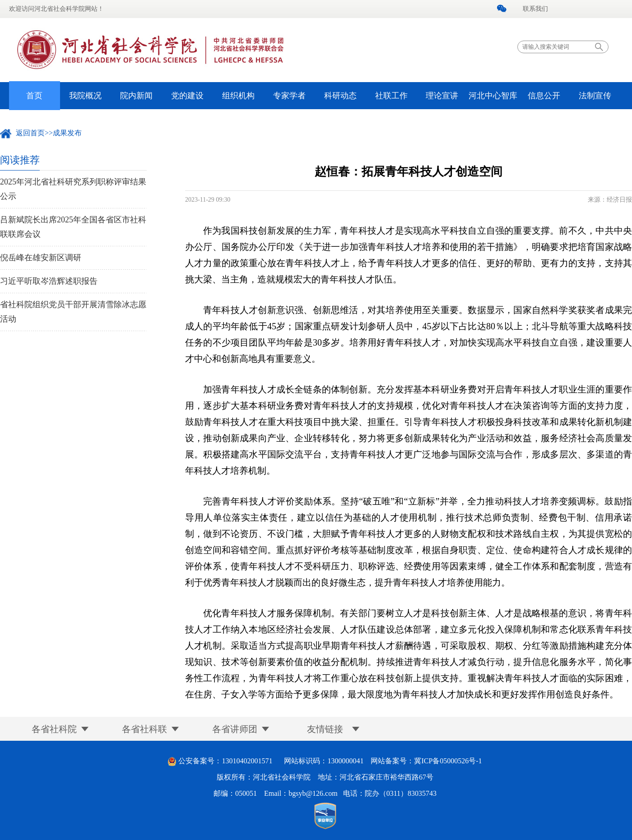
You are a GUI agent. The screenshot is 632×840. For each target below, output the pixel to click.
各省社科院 (54, 729)
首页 (34, 96)
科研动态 (340, 96)
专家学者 (289, 96)
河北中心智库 (493, 96)
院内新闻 (136, 96)
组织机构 (238, 96)
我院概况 (85, 96)
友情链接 (325, 729)
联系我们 (535, 9)
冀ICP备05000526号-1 (448, 761)
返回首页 (30, 133)
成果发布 (67, 133)
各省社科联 (144, 729)
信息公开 (544, 96)
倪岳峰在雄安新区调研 (41, 258)
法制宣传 (595, 96)
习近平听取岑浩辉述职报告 (49, 281)
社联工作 (391, 96)
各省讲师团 (235, 729)
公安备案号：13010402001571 (225, 761)
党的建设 (187, 96)
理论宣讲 (442, 96)
